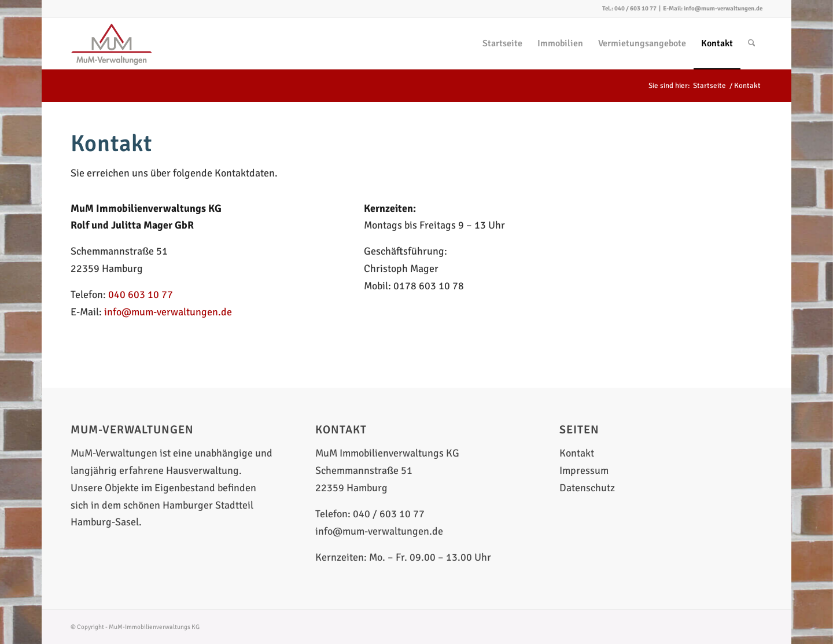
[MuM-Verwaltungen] (112, 43)
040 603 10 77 (141, 295)
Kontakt (577, 453)
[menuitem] (502, 43)
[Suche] (752, 43)
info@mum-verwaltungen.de (723, 8)
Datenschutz (587, 488)
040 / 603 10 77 (635, 8)
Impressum (584, 470)
